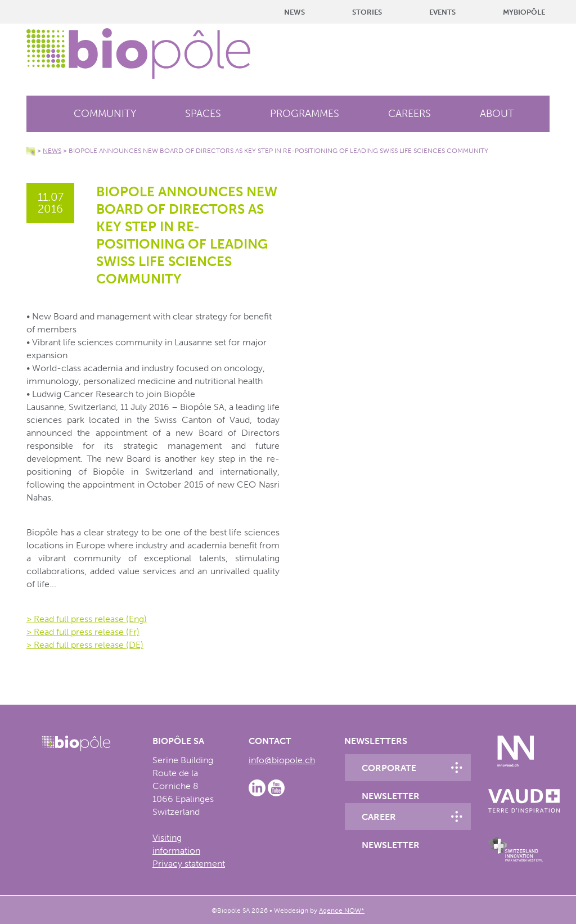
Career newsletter (391, 821)
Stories (367, 12)
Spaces (203, 114)
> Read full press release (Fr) (83, 632)
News (294, 12)
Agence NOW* (342, 911)
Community (105, 114)
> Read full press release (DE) (85, 645)
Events (442, 12)
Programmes (305, 114)
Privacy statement (189, 864)
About (497, 114)
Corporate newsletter (391, 772)
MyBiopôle (524, 12)
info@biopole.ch (282, 760)
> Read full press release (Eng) (87, 619)
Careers (409, 114)
